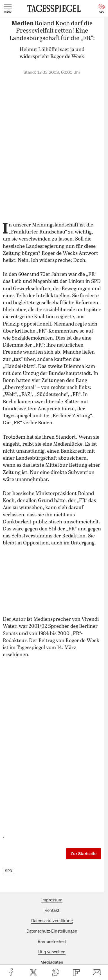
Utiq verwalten (52, 952)
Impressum (52, 900)
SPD (9, 871)
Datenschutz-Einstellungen (52, 931)
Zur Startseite (84, 854)
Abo (102, 8)
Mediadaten (52, 962)
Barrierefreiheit (52, 942)
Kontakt (52, 910)
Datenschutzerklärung (52, 921)
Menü (8, 9)
